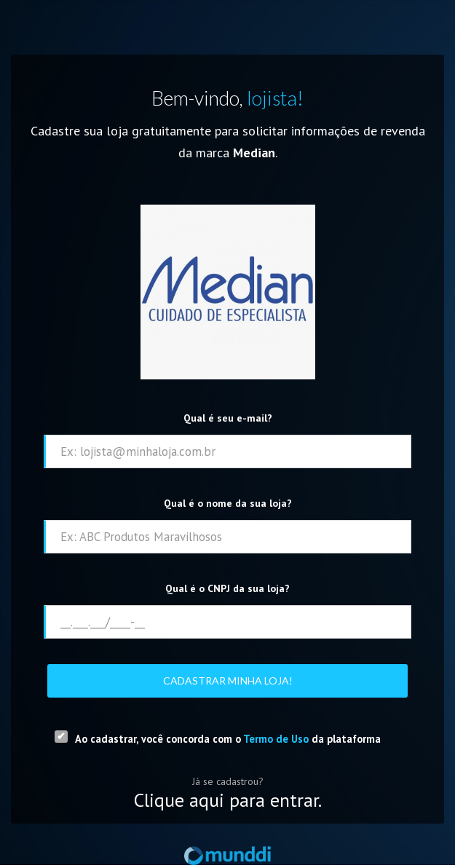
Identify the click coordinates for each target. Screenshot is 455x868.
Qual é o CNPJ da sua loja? (227, 588)
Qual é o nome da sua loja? (228, 503)
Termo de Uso (276, 739)
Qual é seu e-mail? (228, 418)
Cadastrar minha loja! (228, 680)
